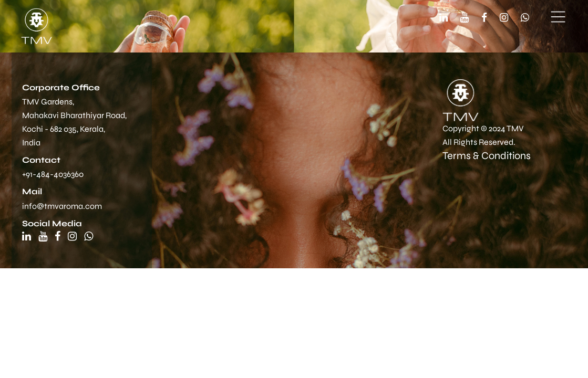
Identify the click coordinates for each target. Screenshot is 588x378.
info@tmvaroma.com (62, 206)
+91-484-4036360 (53, 174)
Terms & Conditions (487, 156)
